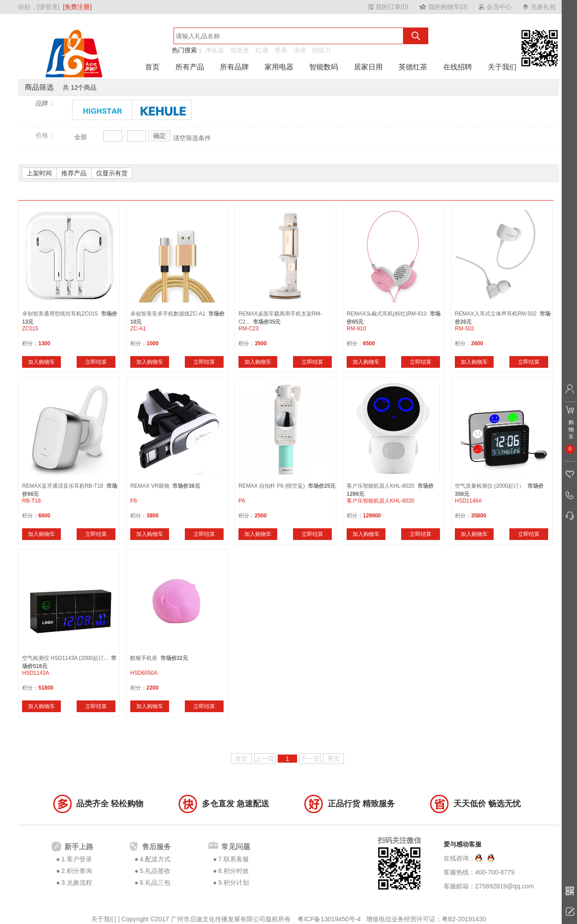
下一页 (310, 759)
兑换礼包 (543, 7)
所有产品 (190, 67)
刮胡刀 (321, 50)
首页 (152, 67)
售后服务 (156, 847)
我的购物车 (444, 7)
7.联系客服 (234, 859)
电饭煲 (240, 50)
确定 (160, 136)
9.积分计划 (234, 883)
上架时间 (39, 173)
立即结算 (96, 362)
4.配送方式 (155, 859)
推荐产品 (74, 173)
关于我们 (502, 67)
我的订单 (388, 7)
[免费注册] (78, 7)
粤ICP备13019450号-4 (330, 919)
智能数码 (324, 67)
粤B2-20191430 (464, 919)
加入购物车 (41, 362)
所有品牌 (234, 67)
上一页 (265, 759)
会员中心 (499, 7)
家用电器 (279, 67)
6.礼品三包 (155, 883)
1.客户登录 (77, 859)
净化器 (215, 50)
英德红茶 (413, 67)
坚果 (281, 50)
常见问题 (236, 847)
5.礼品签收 (155, 871)
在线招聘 (458, 67)
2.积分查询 (77, 871)
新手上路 (79, 847)
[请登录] (48, 7)
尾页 (334, 759)
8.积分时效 (234, 871)
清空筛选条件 (192, 138)
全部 (81, 137)
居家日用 (368, 67)
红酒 (262, 50)
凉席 (300, 50)
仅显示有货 (112, 173)
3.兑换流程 (77, 883)
